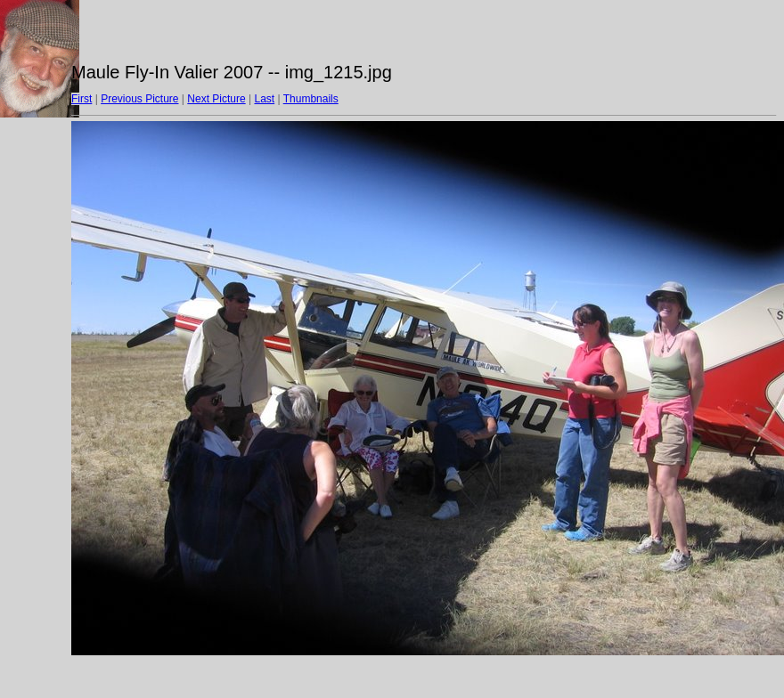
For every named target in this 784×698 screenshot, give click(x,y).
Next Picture (216, 99)
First (82, 99)
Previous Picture (139, 99)
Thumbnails (311, 99)
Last (264, 99)
